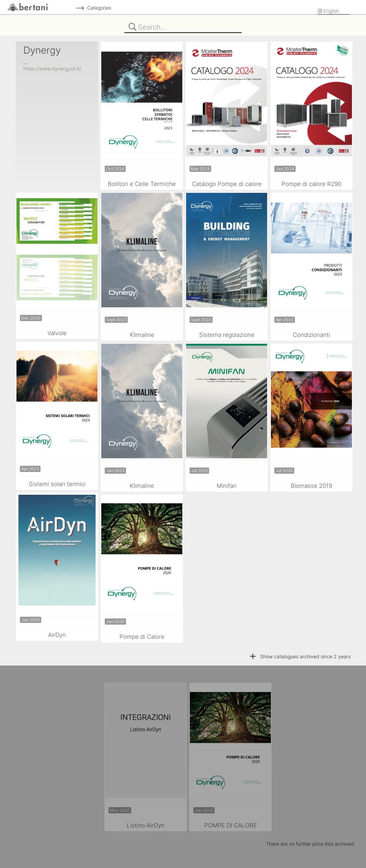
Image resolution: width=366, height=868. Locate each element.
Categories (99, 8)
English (332, 11)
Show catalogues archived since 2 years (300, 656)
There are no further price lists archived (310, 844)
